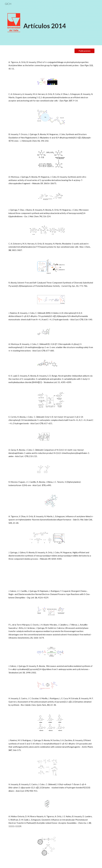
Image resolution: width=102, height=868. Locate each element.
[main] (58, 22)
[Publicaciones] (84, 51)
